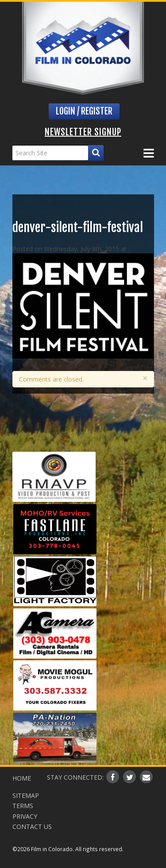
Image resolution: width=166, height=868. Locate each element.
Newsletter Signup (83, 132)
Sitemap (26, 795)
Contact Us (32, 827)
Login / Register (84, 111)
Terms (23, 806)
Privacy (25, 816)
